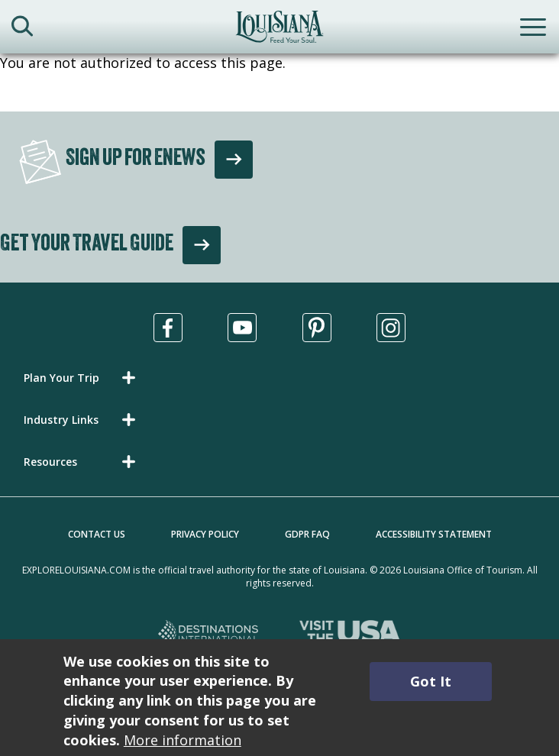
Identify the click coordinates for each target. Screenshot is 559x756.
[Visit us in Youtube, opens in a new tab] (242, 328)
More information (183, 740)
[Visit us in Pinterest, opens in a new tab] (317, 328)
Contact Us (97, 534)
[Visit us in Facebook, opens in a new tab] (168, 328)
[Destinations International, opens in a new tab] (209, 634)
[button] (82, 378)
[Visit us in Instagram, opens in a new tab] (391, 328)
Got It (431, 681)
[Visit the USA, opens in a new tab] (350, 634)
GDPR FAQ (307, 534)
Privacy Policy (205, 534)
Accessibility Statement (434, 534)
